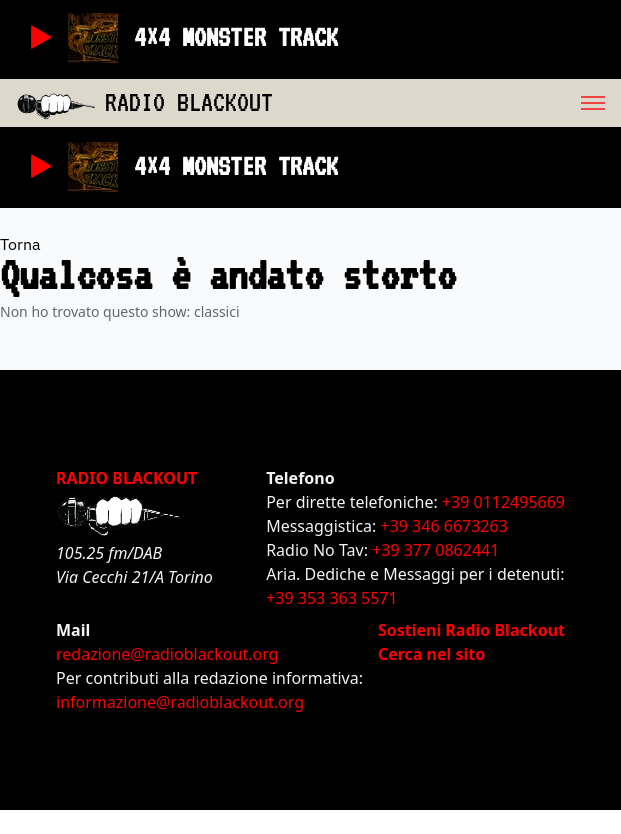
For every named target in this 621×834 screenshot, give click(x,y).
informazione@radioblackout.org (180, 702)
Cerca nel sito (431, 654)
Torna (20, 244)
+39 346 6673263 (444, 526)
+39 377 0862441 (435, 550)
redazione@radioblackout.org (167, 654)
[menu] (447, 103)
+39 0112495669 (503, 502)
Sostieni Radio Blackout (471, 630)
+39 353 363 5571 (331, 598)
